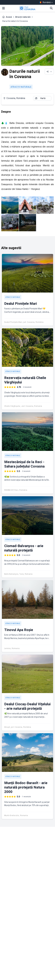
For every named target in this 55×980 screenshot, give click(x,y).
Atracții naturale (23, 17)
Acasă (9, 17)
